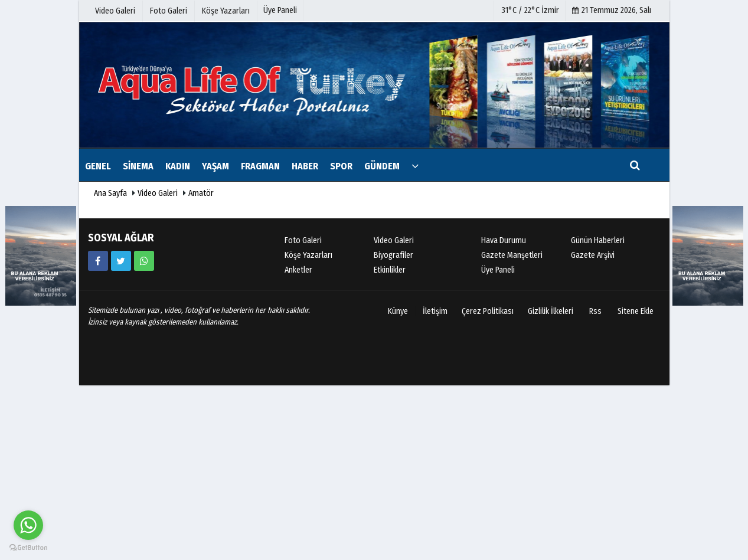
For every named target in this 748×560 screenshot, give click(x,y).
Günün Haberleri (598, 240)
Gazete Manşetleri (512, 255)
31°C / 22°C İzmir (530, 10)
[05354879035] (144, 261)
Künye (398, 311)
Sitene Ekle (636, 311)
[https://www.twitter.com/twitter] (121, 261)
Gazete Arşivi (593, 255)
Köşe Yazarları (308, 255)
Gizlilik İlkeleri (551, 311)
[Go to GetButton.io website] (28, 548)
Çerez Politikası (488, 311)
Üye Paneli (280, 10)
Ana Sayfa (110, 193)
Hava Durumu (504, 240)
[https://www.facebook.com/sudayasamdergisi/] (98, 261)
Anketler (298, 270)
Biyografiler (393, 255)
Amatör (201, 193)
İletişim (435, 311)
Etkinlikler (390, 270)
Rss (595, 311)
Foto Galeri (303, 240)
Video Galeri (158, 193)
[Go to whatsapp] (28, 525)
